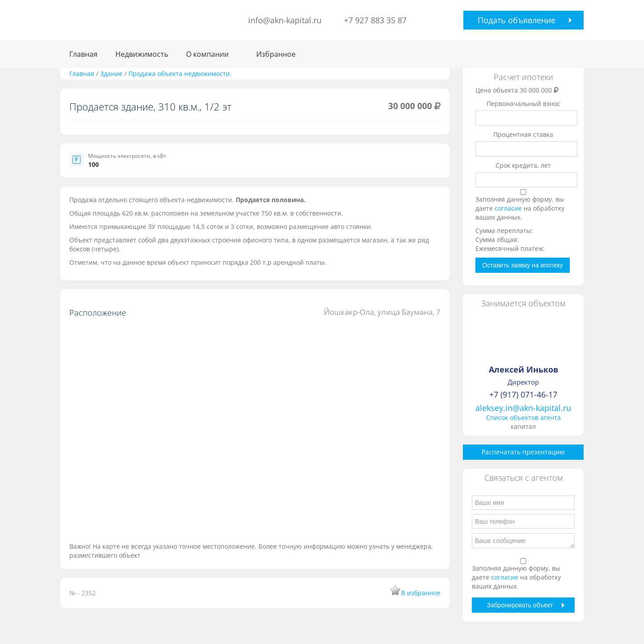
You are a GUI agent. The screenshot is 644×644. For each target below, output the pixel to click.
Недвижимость (142, 54)
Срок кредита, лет (523, 165)
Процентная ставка (523, 134)
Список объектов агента (523, 417)
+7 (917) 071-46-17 (523, 394)
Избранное (276, 54)
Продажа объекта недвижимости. (180, 74)
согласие (509, 208)
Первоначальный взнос (523, 104)
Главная (83, 54)
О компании (207, 54)
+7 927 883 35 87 (375, 20)
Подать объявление (517, 20)
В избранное (421, 593)
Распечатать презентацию (523, 452)
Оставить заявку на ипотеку (523, 265)
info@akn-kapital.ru (285, 20)
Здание (112, 74)
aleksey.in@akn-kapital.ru (523, 408)
